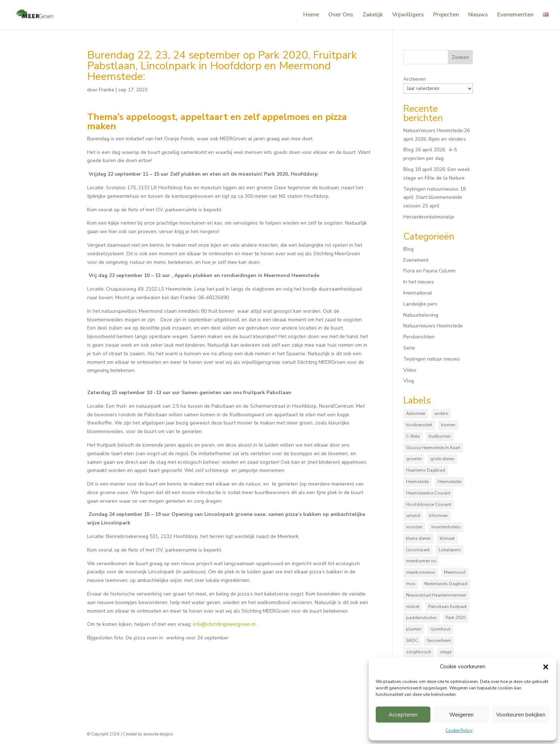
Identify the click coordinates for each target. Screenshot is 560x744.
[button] (546, 667)
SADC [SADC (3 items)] (412, 640)
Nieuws (478, 15)
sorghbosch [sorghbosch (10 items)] (419, 652)
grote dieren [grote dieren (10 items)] (442, 459)
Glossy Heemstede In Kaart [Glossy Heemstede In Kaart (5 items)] (433, 448)
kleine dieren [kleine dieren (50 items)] (418, 538)
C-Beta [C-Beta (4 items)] (413, 436)
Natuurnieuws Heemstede (433, 326)
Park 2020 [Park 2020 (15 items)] (456, 618)
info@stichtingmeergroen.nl (224, 624)
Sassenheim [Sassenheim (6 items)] (439, 640)
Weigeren (461, 715)
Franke (107, 90)
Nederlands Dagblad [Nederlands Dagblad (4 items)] (446, 584)
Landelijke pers (420, 304)
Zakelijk (373, 15)
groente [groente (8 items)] (414, 459)
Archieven (415, 79)
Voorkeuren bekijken (521, 715)
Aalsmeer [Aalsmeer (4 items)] (416, 413)
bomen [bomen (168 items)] (448, 425)
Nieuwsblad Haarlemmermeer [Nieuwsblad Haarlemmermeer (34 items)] (436, 595)
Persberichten (419, 337)
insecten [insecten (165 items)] (414, 527)
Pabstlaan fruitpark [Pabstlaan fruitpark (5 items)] (447, 607)
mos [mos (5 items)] (411, 584)
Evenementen (515, 15)
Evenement (416, 260)
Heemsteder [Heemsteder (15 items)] (449, 482)
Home (311, 15)
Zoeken (460, 57)
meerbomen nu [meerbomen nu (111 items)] (421, 561)
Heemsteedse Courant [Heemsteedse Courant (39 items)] (428, 493)
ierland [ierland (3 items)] (413, 516)
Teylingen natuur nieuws (432, 359)
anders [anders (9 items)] (441, 413)
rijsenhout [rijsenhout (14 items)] (440, 629)
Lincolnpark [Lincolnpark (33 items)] (418, 550)
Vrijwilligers (408, 15)
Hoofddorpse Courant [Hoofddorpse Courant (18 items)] (429, 504)
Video (410, 370)
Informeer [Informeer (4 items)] (438, 516)
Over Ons (341, 15)
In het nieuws (419, 282)
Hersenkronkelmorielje (429, 217)
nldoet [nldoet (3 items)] (413, 607)
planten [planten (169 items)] (414, 629)
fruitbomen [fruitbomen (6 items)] (440, 436)
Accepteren (403, 715)
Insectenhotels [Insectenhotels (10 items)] (446, 527)
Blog (408, 249)
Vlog (409, 381)
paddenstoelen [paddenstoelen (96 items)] (421, 618)
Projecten (446, 15)
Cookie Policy (459, 730)
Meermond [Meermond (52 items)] (455, 572)
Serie (409, 348)
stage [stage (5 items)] (446, 652)
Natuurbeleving (421, 315)
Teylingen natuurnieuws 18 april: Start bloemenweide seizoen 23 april (434, 198)
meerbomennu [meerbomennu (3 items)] (421, 572)
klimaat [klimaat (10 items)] (447, 538)
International (418, 293)
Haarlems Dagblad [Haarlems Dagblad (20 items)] (426, 470)
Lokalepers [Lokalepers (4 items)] (450, 550)
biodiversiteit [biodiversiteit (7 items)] (419, 425)
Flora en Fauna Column (429, 271)
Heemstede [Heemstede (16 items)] (417, 482)
